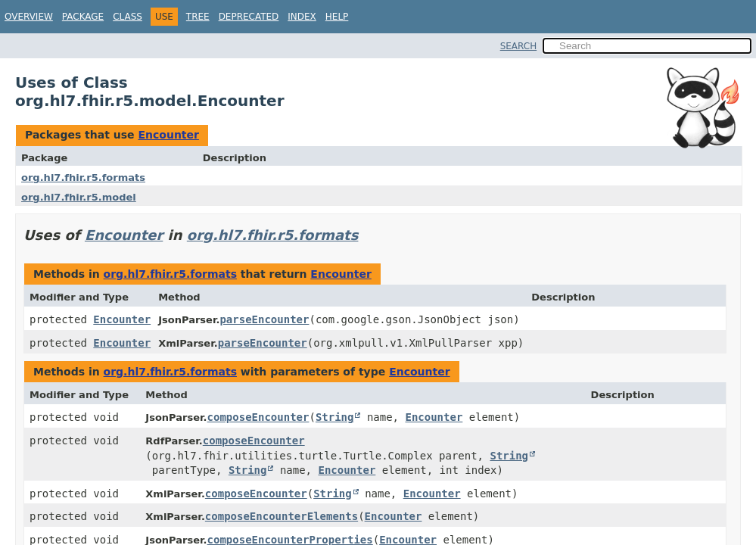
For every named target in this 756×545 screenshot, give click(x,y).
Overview (29, 17)
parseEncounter (264, 319)
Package (83, 17)
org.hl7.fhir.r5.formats (83, 178)
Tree (198, 17)
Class (128, 17)
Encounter (168, 135)
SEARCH (519, 46)
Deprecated (249, 17)
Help (337, 17)
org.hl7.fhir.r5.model (79, 197)
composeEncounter (258, 417)
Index (302, 17)
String (335, 417)
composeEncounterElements (282, 516)
